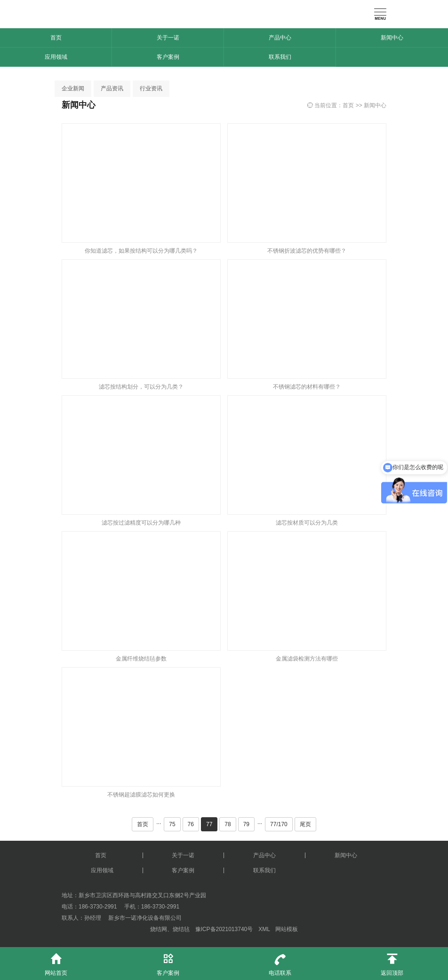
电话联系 (280, 962)
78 (228, 824)
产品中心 (280, 38)
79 (246, 824)
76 (191, 824)
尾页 (305, 824)
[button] (11, 70)
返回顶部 (392, 962)
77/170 (279, 824)
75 (172, 824)
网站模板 (287, 929)
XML (264, 929)
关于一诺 (168, 38)
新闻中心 (392, 38)
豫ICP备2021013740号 (224, 929)
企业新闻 (73, 88)
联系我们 (280, 57)
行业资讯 (151, 88)
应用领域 (56, 57)
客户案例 (168, 57)
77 (209, 824)
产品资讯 (112, 88)
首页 (56, 38)
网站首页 (56, 962)
